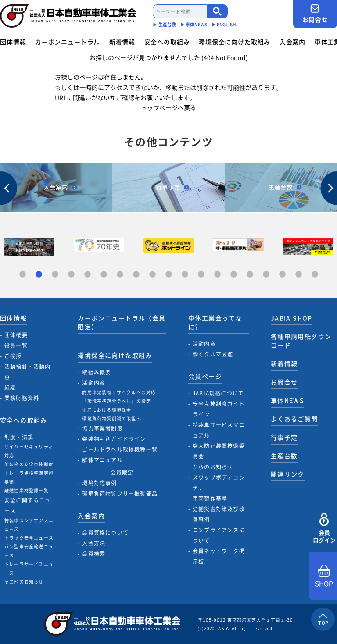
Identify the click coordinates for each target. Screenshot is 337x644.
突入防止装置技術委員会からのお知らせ (219, 456)
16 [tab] (266, 275)
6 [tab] (104, 275)
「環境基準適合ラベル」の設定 (117, 401)
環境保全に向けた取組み (235, 42)
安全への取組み (167, 42)
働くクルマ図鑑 (213, 354)
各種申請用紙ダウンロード (301, 341)
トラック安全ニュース (29, 538)
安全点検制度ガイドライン (219, 409)
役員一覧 (16, 345)
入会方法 (94, 543)
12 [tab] (201, 275)
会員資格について (105, 533)
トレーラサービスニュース (29, 568)
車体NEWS (287, 400)
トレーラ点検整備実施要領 (29, 477)
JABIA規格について (218, 393)
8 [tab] (136, 275)
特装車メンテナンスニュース (29, 525)
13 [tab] (217, 275)
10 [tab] (169, 275)
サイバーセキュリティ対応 (29, 451)
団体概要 (16, 335)
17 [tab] (282, 275)
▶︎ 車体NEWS (194, 24)
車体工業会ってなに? (215, 322)
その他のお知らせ (24, 582)
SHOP (324, 576)
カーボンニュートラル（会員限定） (122, 322)
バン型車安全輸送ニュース (29, 551)
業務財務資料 (22, 398)
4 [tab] (71, 275)
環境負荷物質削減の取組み (111, 418)
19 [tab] (315, 275)
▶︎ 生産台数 (164, 24)
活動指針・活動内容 (28, 372)
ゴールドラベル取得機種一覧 (120, 449)
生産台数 (284, 455)
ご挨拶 (13, 356)
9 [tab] (152, 275)
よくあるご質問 (294, 419)
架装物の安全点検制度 (29, 464)
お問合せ (315, 14)
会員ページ (205, 376)
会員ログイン (324, 528)
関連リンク (288, 474)
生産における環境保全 (107, 410)
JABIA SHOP (292, 318)
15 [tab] (250, 275)
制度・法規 (19, 437)
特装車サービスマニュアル (219, 430)
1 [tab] (23, 275)
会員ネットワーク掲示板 (219, 556)
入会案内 (292, 42)
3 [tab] (55, 275)
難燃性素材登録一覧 (27, 490)
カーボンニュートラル (68, 42)
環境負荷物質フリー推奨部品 (120, 494)
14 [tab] (234, 275)
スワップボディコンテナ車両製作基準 (219, 488)
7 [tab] (120, 275)
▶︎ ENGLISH (224, 24)
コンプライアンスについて (219, 535)
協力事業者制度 (102, 428)
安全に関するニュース (28, 505)
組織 (10, 388)
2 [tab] (39, 275)
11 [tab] (185, 275)
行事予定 (284, 437)
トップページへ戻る (168, 107)
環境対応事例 (99, 483)
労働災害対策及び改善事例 (219, 514)
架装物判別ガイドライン (114, 439)
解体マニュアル (102, 460)
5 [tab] (88, 275)
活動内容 (94, 383)
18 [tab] (299, 275)
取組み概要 (97, 372)
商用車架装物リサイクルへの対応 (119, 392)
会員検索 (94, 554)
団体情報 (13, 42)
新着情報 (122, 42)
